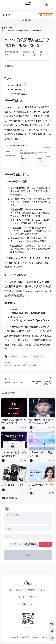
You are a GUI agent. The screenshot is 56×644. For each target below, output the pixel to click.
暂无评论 (12, 498)
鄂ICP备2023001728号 (38, 637)
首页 (6, 28)
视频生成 (20, 112)
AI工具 (12, 28)
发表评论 (45, 544)
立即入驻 (46, 15)
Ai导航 (26, 637)
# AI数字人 (25, 357)
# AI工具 (14, 357)
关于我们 (22, 597)
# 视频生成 (38, 357)
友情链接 (34, 597)
